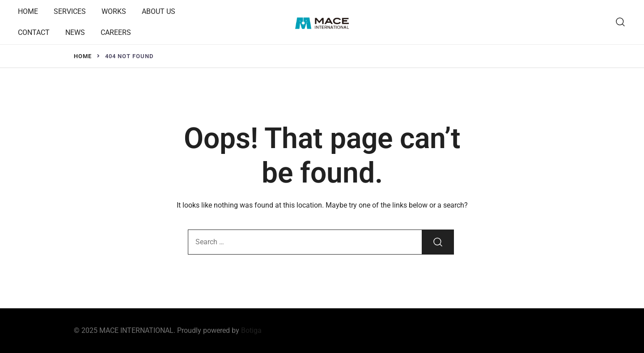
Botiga (251, 330)
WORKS (114, 11)
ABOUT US (159, 11)
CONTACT (34, 32)
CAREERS (116, 32)
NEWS (75, 32)
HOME (28, 11)
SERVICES (70, 11)
